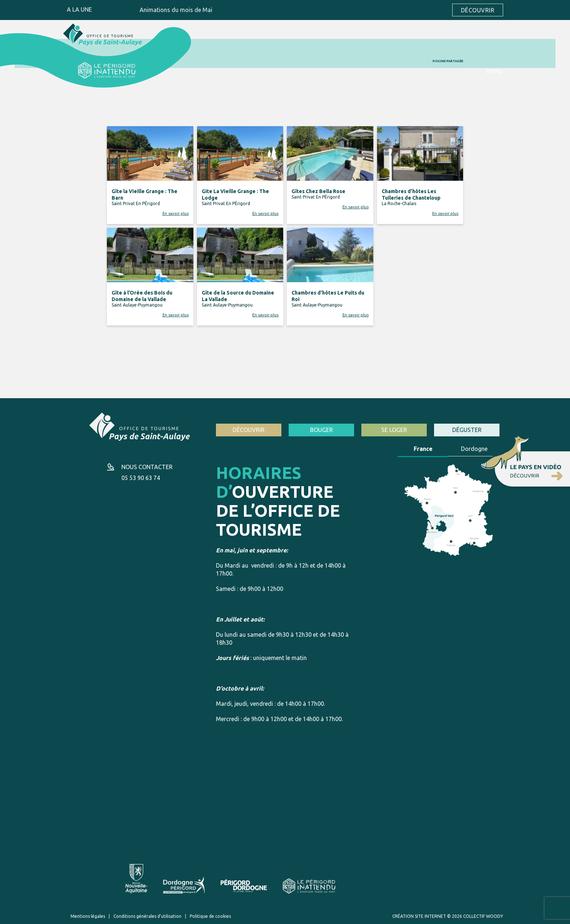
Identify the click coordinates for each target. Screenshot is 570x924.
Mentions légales (88, 916)
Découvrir (478, 10)
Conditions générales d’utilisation (147, 916)
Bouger (322, 430)
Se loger (394, 430)
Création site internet (419, 916)
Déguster (467, 430)
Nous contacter (147, 467)
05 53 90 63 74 (141, 478)
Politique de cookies (210, 916)
